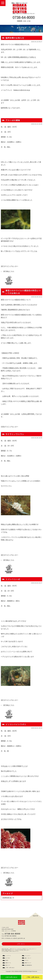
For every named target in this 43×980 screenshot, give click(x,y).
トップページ (8, 956)
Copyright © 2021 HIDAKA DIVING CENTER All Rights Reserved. (22, 971)
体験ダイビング (28, 963)
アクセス (27, 960)
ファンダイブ (27, 956)
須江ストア (8, 965)
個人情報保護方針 (28, 965)
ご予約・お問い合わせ (33, 977)
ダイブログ (8, 958)
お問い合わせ (21, 944)
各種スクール (8, 963)
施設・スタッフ (28, 958)
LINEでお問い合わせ (11, 977)
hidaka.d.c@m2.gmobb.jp (15, 938)
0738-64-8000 (24, 17)
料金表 (7, 960)
